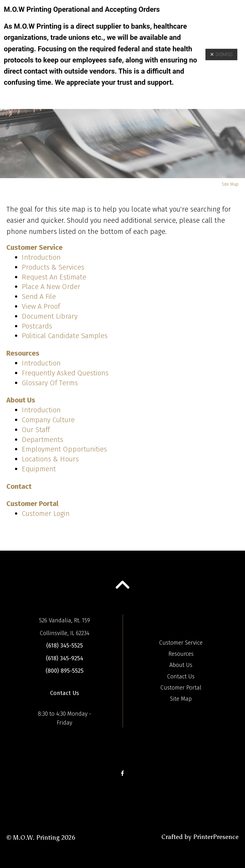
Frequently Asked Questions (65, 373)
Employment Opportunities (64, 449)
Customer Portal (32, 504)
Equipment (39, 469)
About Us (21, 400)
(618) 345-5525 (65, 646)
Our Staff (36, 430)
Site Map (181, 699)
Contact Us (65, 693)
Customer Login (46, 514)
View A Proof (41, 306)
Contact (19, 486)
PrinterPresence (216, 837)
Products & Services (53, 267)
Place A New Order (51, 287)
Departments (42, 440)
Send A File (39, 297)
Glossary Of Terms (50, 383)
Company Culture (48, 420)
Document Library (50, 316)
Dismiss (221, 54)
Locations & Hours (50, 459)
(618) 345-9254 (65, 658)
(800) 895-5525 (65, 671)
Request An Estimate (54, 277)
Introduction (41, 257)
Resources (23, 353)
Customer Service (34, 247)
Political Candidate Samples (65, 336)
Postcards (37, 326)
